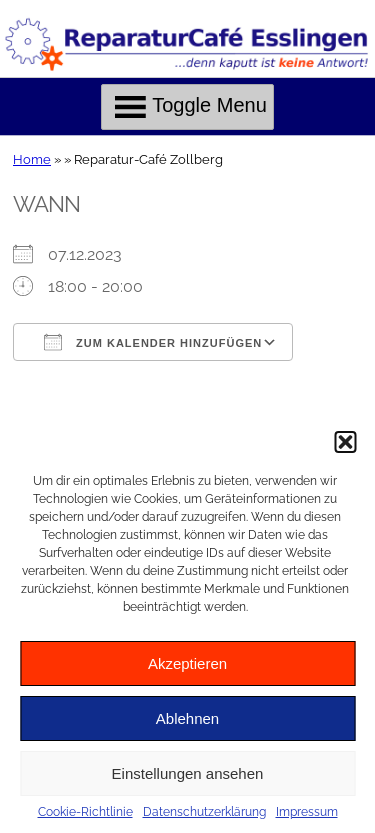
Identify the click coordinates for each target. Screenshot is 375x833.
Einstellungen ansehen (188, 773)
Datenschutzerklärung (204, 812)
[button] (345, 442)
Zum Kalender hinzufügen (153, 342)
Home (32, 159)
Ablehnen (187, 718)
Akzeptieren (187, 663)
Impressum (307, 812)
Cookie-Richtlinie (85, 812)
